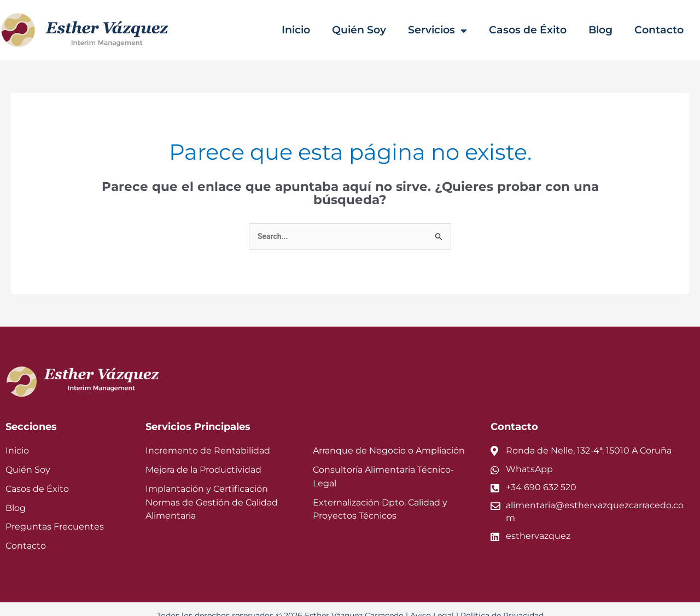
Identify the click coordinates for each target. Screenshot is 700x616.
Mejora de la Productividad (203, 457)
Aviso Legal (432, 603)
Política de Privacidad (502, 603)
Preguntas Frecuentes (55, 515)
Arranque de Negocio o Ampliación (389, 438)
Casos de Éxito (534, 30)
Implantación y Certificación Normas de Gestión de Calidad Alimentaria (212, 490)
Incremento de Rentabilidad (208, 438)
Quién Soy (370, 30)
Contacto (661, 30)
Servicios (447, 30)
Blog (605, 30)
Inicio (308, 30)
